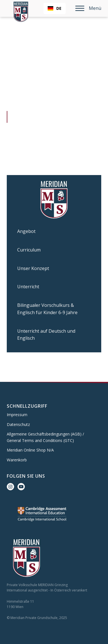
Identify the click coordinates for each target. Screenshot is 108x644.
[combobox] (54, 8)
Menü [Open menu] (88, 8)
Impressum (17, 415)
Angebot (26, 231)
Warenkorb (17, 460)
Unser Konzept (33, 268)
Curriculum (29, 250)
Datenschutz (18, 424)
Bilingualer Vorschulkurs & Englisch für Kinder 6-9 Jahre (47, 309)
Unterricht (28, 287)
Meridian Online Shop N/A (30, 450)
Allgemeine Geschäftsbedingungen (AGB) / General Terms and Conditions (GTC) (45, 437)
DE (54, 8)
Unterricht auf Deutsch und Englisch (46, 335)
